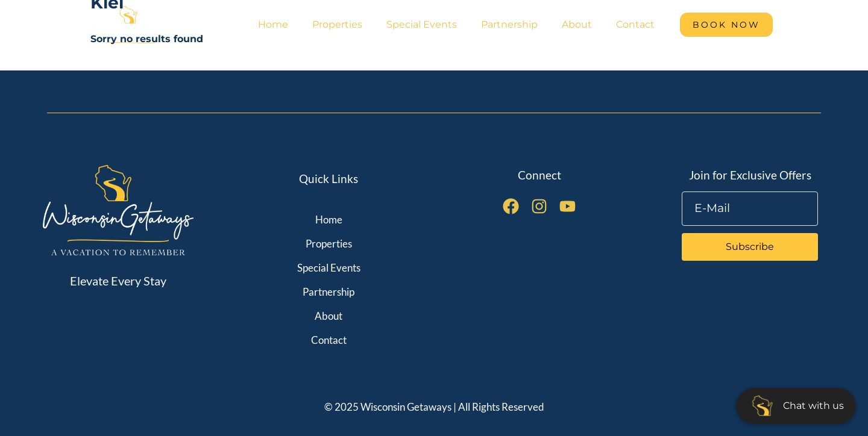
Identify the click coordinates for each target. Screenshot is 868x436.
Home (273, 24)
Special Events (422, 24)
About (577, 24)
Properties (337, 24)
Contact (635, 24)
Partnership (509, 24)
